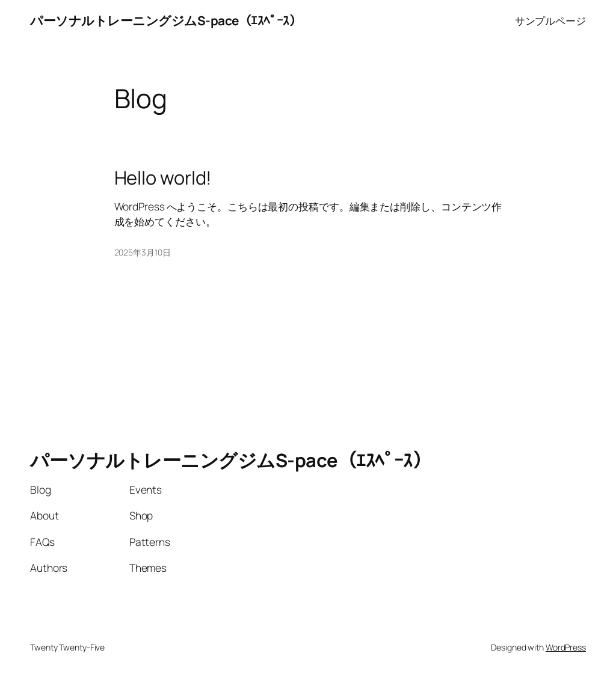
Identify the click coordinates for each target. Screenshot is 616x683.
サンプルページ (550, 20)
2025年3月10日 (143, 252)
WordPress (566, 647)
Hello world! (163, 178)
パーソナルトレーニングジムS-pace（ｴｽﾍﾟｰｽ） (166, 20)
